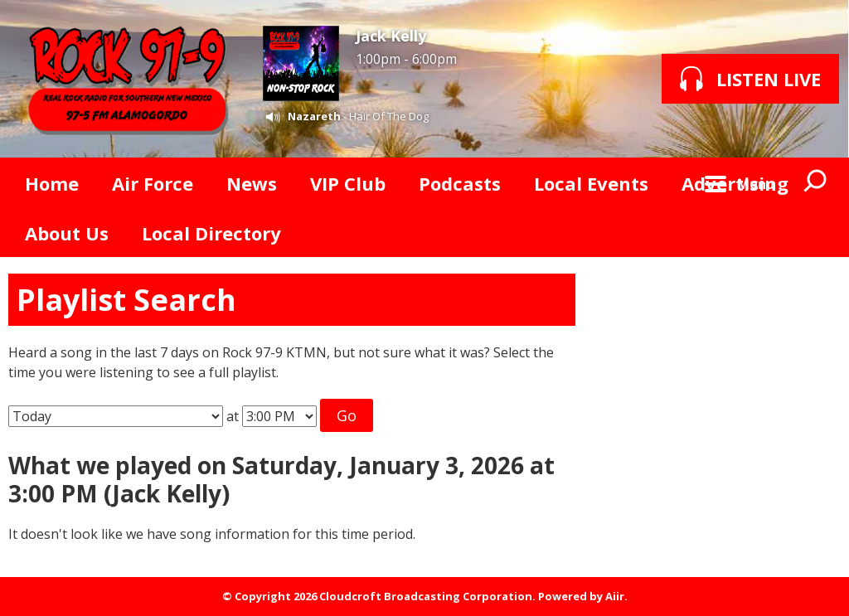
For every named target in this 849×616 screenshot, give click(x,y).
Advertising (735, 183)
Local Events (591, 183)
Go (347, 415)
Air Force (153, 183)
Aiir (615, 596)
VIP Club (348, 183)
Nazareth (314, 116)
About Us (67, 233)
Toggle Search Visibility (816, 182)
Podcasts (460, 183)
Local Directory (211, 233)
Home (52, 183)
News (252, 183)
